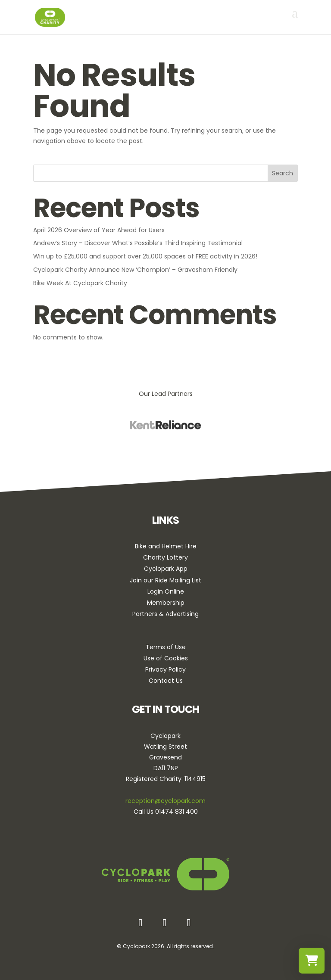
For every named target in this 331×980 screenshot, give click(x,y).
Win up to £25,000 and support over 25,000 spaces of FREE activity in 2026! (145, 256)
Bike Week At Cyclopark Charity (80, 283)
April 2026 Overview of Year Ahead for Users (99, 230)
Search (283, 173)
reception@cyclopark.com (165, 801)
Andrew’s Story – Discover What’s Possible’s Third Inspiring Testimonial (138, 243)
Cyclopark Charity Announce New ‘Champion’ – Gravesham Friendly (135, 270)
